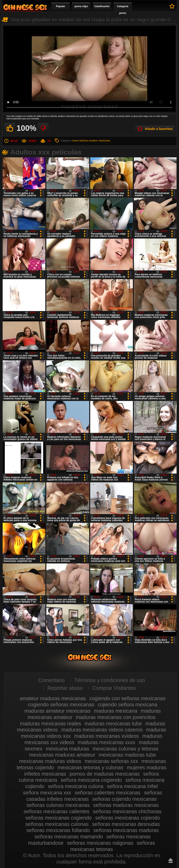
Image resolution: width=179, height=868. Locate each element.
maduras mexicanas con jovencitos (116, 717)
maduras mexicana (116, 711)
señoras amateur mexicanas (95, 141)
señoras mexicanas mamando (69, 837)
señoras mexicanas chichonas (127, 811)
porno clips (81, 6)
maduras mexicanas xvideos (107, 736)
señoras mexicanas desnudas (126, 824)
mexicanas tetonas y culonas (90, 767)
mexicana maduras (67, 749)
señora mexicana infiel (132, 786)
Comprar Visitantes (114, 688)
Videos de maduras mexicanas (25, 7)
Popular (61, 6)
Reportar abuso (65, 688)
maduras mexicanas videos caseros (102, 730)
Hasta (171, 860)
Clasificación (102, 6)
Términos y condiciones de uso (110, 680)
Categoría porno (123, 10)
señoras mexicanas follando (58, 830)
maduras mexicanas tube (113, 724)
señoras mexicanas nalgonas (100, 843)
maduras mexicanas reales (51, 724)
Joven (75, 141)
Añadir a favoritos (159, 129)
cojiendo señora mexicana (128, 704)
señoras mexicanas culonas (57, 824)
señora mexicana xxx (47, 793)
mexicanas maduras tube (127, 755)
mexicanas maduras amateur (62, 755)
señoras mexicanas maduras (126, 830)
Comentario (51, 680)
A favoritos (172, 6)
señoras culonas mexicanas (58, 805)
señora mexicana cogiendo (91, 780)
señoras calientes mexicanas (108, 793)
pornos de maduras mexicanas (105, 774)
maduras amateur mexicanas (57, 711)
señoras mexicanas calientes (56, 811)
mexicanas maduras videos (50, 761)
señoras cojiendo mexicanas (124, 799)
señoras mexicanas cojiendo (127, 818)
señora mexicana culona (76, 786)
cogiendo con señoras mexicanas (127, 698)
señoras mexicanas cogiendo (58, 818)
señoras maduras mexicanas (126, 805)
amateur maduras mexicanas (53, 698)
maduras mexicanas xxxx (107, 742)
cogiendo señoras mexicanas (61, 704)
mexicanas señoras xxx (111, 761)
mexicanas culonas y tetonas (126, 749)
